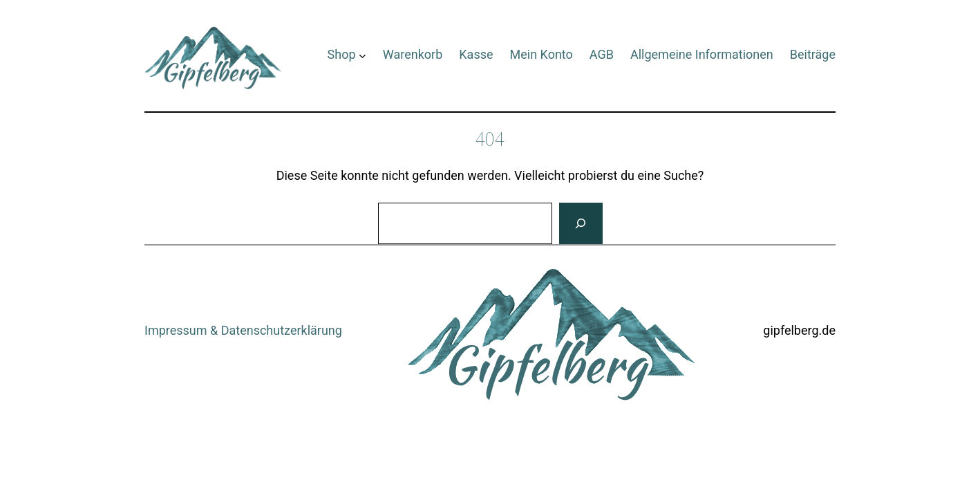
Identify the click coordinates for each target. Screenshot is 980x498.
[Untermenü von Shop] (362, 55)
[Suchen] (581, 223)
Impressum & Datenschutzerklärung (243, 330)
